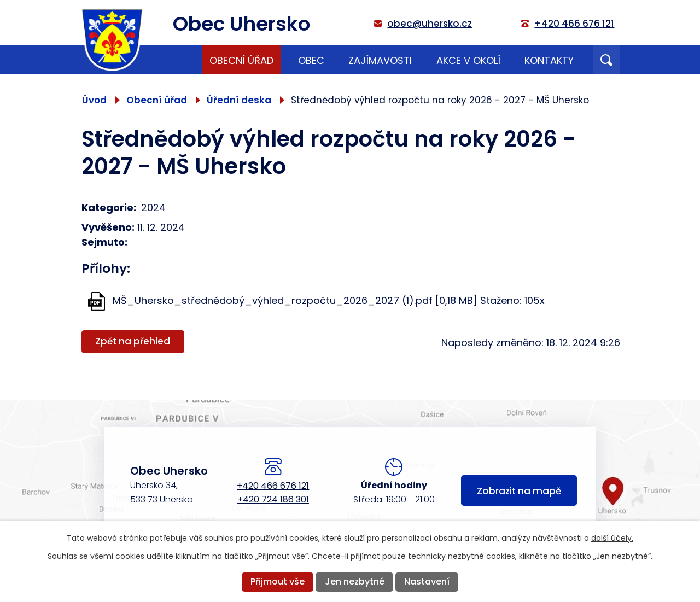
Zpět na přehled (133, 341)
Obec (311, 60)
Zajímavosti (380, 60)
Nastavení (427, 581)
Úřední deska (239, 100)
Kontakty (549, 60)
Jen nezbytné (355, 581)
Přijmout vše (278, 581)
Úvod (178, 60)
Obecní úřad (241, 60)
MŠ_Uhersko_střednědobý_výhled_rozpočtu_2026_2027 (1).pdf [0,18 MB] (295, 300)
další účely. (612, 538)
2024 (153, 208)
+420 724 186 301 (273, 499)
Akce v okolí (468, 60)
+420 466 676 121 (273, 486)
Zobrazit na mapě (519, 491)
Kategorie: (109, 208)
